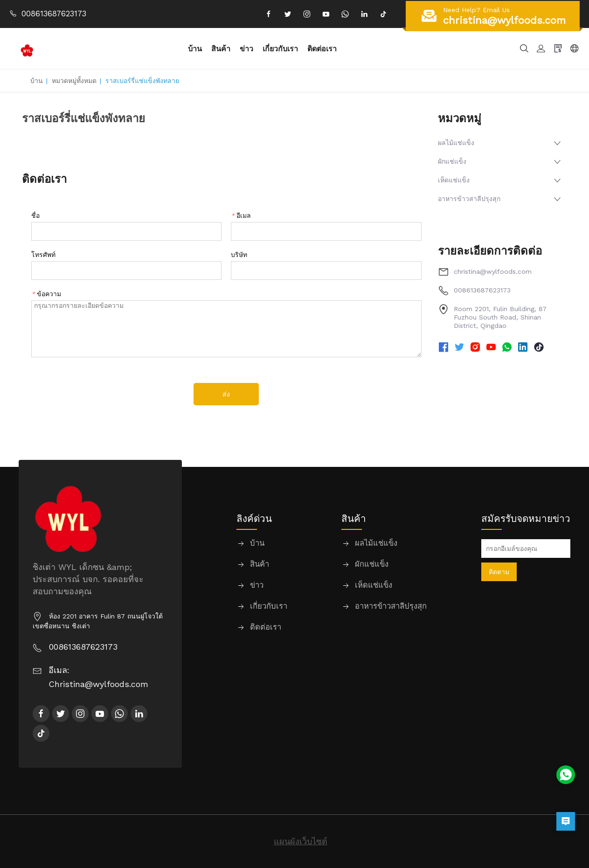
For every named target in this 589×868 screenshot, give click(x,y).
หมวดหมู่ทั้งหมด (74, 81)
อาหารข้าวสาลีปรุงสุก (469, 199)
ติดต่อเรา (323, 48)
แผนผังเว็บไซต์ (301, 841)
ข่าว (247, 48)
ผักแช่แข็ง (452, 161)
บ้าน (196, 48)
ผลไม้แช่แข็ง (456, 143)
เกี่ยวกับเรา (281, 48)
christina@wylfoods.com (493, 271)
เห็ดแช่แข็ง (454, 180)
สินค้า (222, 48)
